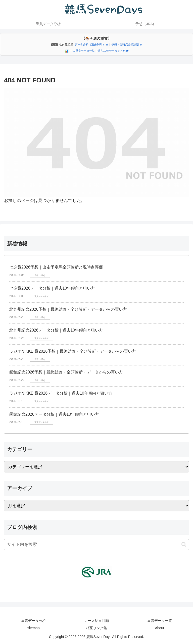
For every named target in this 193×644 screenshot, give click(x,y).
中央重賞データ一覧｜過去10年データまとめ (99, 51)
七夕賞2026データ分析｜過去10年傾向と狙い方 (52, 288)
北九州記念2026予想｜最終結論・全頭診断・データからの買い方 (68, 309)
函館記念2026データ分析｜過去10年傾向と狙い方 (54, 414)
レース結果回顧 (96, 621)
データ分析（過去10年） (91, 44)
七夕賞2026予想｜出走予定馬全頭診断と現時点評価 (56, 267)
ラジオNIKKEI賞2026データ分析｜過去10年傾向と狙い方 (61, 393)
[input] (96, 545)
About (159, 628)
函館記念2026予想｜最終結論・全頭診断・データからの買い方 (66, 372)
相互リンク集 (96, 628)
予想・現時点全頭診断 (127, 44)
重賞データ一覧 (160, 621)
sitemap (34, 628)
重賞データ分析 (33, 621)
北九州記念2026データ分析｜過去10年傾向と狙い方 (56, 330)
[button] (184, 544)
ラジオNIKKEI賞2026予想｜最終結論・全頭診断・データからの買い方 (73, 351)
